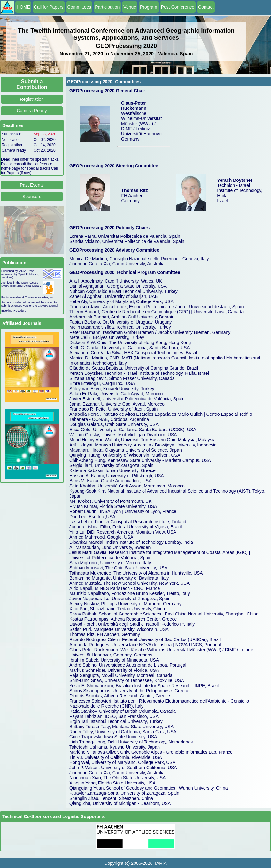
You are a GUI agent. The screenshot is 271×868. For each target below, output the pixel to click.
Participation (107, 7)
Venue (130, 7)
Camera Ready (32, 111)
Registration (32, 99)
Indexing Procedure (14, 311)
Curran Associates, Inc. (40, 297)
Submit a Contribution (32, 84)
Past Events (32, 185)
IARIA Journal (49, 306)
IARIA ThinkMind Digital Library (21, 286)
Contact (206, 7)
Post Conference (178, 7)
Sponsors (32, 197)
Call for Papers (49, 7)
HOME (23, 7)
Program (149, 7)
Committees (79, 7)
